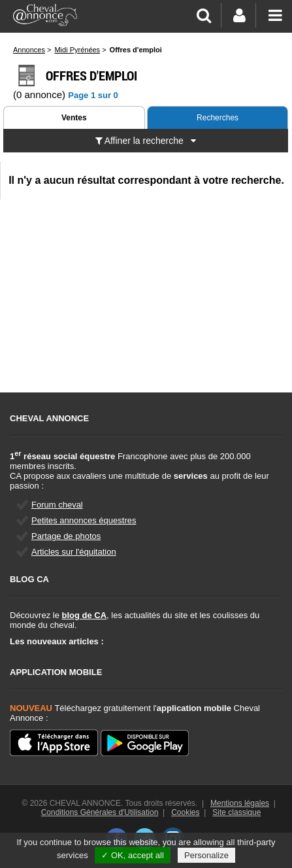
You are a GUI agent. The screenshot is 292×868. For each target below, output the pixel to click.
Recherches (218, 118)
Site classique (236, 812)
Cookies (185, 812)
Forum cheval (57, 505)
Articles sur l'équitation (74, 552)
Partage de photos (66, 536)
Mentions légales (240, 803)
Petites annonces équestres (84, 520)
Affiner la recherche (146, 141)
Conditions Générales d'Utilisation (100, 812)
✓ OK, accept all (133, 855)
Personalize (206, 855)
